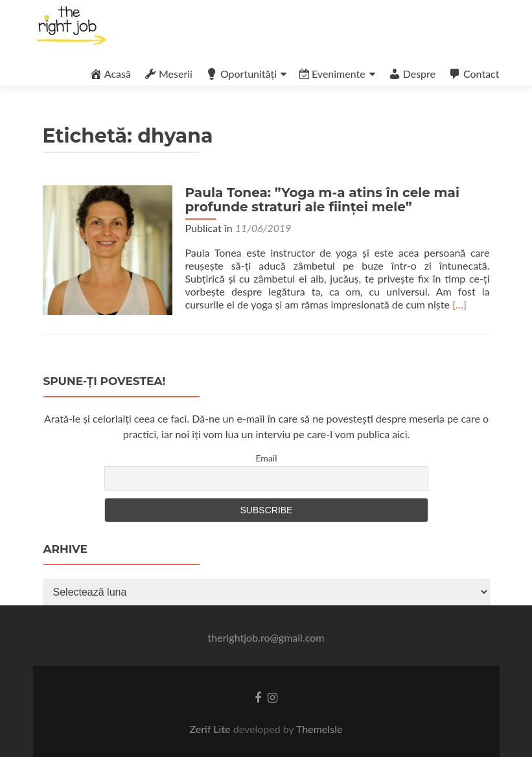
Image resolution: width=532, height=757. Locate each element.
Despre (412, 74)
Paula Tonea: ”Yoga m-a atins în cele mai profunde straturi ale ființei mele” (322, 200)
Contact (474, 74)
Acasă (110, 74)
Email (266, 458)
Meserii (168, 74)
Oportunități (241, 74)
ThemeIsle (319, 729)
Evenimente (332, 74)
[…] (459, 304)
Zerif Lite (212, 729)
